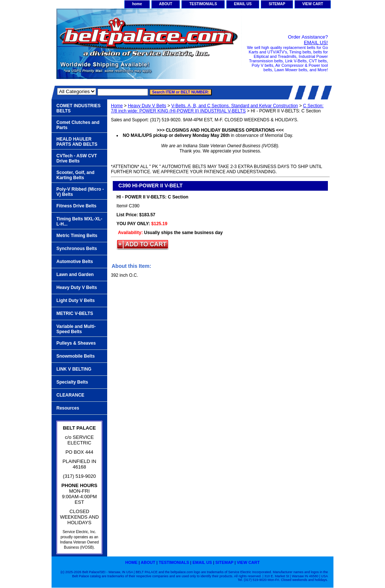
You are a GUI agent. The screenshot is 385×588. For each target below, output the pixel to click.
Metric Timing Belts (77, 236)
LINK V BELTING (74, 369)
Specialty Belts (72, 382)
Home (117, 106)
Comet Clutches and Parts (78, 125)
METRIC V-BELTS (75, 313)
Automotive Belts (75, 262)
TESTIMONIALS (203, 4)
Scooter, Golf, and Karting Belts (75, 175)
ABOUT (166, 4)
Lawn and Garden (75, 275)
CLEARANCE (70, 395)
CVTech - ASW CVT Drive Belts (77, 158)
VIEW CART (313, 4)
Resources (68, 408)
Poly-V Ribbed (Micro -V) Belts (80, 192)
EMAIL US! (316, 42)
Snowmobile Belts (75, 356)
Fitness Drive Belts (76, 206)
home (137, 4)
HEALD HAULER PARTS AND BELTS (77, 142)
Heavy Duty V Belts (147, 106)
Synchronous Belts (77, 249)
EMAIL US (243, 4)
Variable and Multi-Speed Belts (76, 329)
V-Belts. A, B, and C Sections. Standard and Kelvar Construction (235, 106)
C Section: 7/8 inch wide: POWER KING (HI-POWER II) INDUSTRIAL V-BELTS (217, 108)
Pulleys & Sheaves (76, 343)
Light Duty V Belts (75, 300)
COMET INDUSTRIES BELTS (78, 108)
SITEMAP (277, 4)
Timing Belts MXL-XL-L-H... (79, 221)
